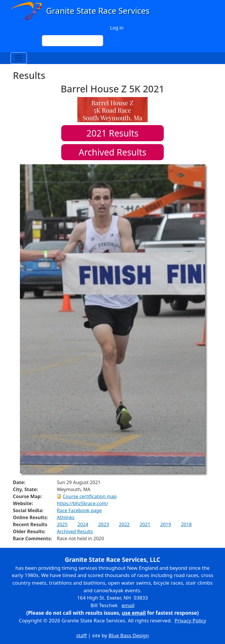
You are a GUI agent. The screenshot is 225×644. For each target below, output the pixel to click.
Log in (117, 28)
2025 (62, 524)
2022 (124, 524)
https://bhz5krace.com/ (82, 503)
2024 (83, 524)
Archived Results (112, 152)
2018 (186, 524)
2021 (145, 524)
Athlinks (66, 517)
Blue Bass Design (129, 635)
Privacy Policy (190, 620)
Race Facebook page (79, 510)
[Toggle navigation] (19, 58)
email (128, 605)
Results (112, 133)
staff (81, 635)
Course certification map (90, 496)
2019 (166, 524)
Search (114, 41)
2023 (104, 524)
